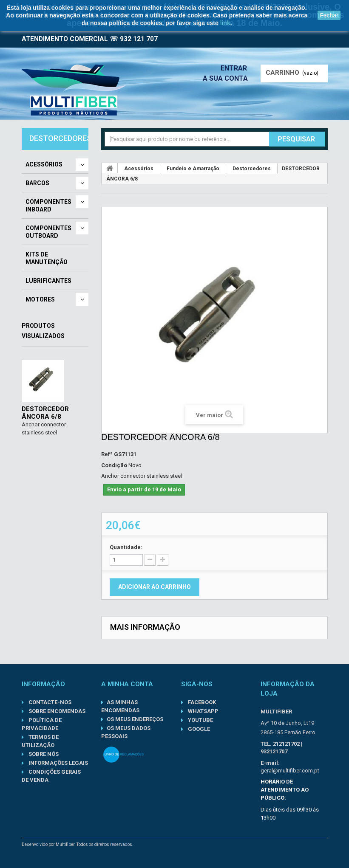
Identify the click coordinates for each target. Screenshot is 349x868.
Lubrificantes (48, 281)
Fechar (329, 15)
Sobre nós (43, 754)
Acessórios (44, 164)
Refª (107, 454)
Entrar (236, 68)
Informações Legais (58, 763)
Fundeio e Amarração (193, 169)
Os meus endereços (135, 719)
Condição (114, 465)
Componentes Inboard (48, 206)
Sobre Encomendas (56, 711)
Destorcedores (252, 169)
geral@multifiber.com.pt (290, 771)
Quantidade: (126, 547)
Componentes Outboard (48, 232)
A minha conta (127, 684)
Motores (40, 299)
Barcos (37, 183)
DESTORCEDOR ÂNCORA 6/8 (45, 413)
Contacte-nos (49, 702)
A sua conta (227, 78)
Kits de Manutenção (47, 258)
